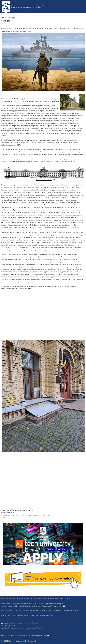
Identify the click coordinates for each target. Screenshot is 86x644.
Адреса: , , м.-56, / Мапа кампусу (32, 606)
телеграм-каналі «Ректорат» (34, 628)
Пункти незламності (10, 626)
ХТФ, (54, 101)
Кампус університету (33, 515)
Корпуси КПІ (46, 515)
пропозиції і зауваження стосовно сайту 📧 (34, 635)
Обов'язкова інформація (20, 604)
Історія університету (8, 515)
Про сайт (41, 604)
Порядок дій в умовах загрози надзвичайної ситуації (21, 623)
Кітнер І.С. (5, 518)
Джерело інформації (8, 513)
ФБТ (57, 101)
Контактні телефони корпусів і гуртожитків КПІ (17, 510)
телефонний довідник (71, 610)
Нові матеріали (59, 604)
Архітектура (20, 515)
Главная (4, 18)
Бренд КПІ (33, 604)
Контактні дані (6, 604)
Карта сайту (49, 604)
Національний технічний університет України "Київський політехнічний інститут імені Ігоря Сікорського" (31, 7)
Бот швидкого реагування (44, 615)
